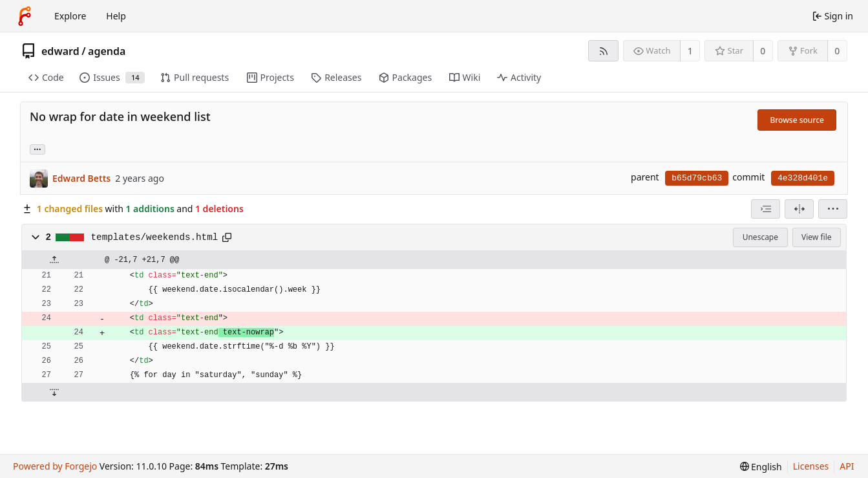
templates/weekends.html (155, 237)
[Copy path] (227, 237)
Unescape (760, 237)
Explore (70, 16)
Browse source (797, 120)
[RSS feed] (603, 51)
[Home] (25, 16)
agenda (107, 51)
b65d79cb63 (697, 178)
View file (816, 237)
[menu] (833, 209)
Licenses (811, 466)
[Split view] (799, 209)
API (847, 466)
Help (116, 16)
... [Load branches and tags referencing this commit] (37, 148)
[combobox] (766, 209)
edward (60, 51)
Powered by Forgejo (55, 466)
